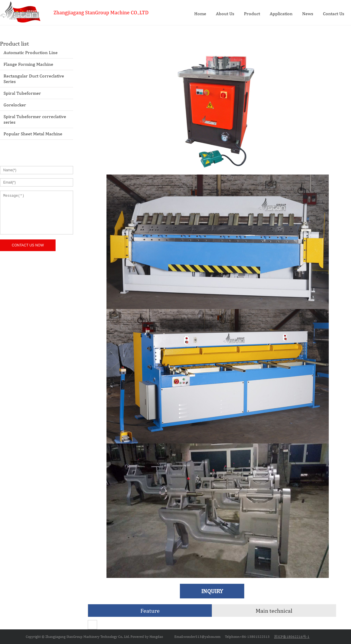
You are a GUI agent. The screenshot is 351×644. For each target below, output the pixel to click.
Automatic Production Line (31, 52)
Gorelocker (15, 105)
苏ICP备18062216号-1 (292, 637)
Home (200, 14)
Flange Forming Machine (28, 64)
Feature (150, 611)
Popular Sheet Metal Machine (33, 134)
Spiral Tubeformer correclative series (35, 119)
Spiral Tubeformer (22, 93)
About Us (225, 14)
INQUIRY (212, 591)
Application (281, 14)
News (308, 14)
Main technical (274, 611)
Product (252, 14)
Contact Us (334, 14)
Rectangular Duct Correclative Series (34, 79)
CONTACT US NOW (28, 245)
